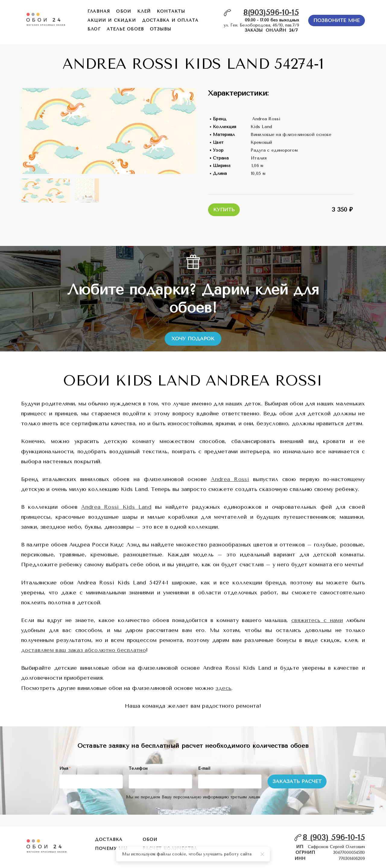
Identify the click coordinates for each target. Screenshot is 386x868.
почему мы (111, 849)
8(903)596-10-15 (271, 13)
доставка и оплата (170, 20)
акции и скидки (112, 20)
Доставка (109, 840)
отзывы (161, 29)
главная (99, 11)
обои (124, 11)
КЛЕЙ (144, 11)
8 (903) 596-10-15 (334, 837)
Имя (65, 768)
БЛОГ (94, 29)
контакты (171, 11)
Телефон (138, 768)
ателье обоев (125, 29)
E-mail (204, 768)
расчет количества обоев (170, 852)
